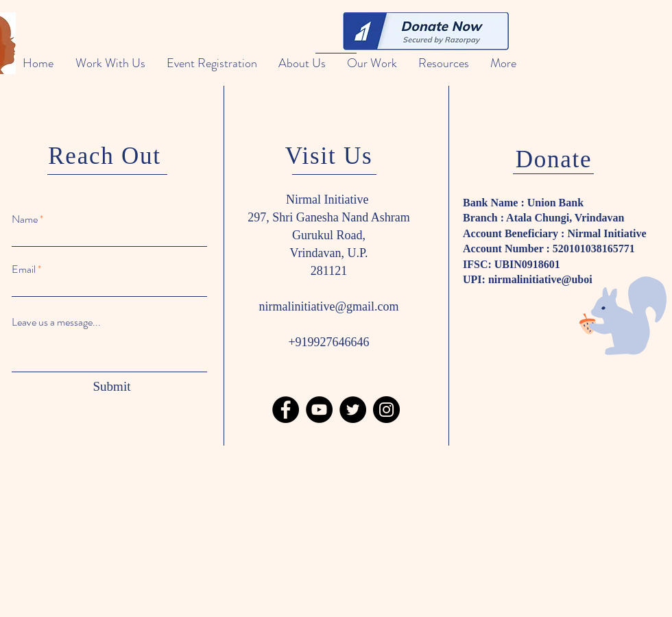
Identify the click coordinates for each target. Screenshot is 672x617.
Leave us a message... (56, 322)
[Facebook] (286, 410)
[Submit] (112, 387)
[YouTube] (319, 410)
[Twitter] (353, 410)
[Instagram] (386, 410)
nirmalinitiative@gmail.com (328, 306)
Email (24, 269)
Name (25, 219)
